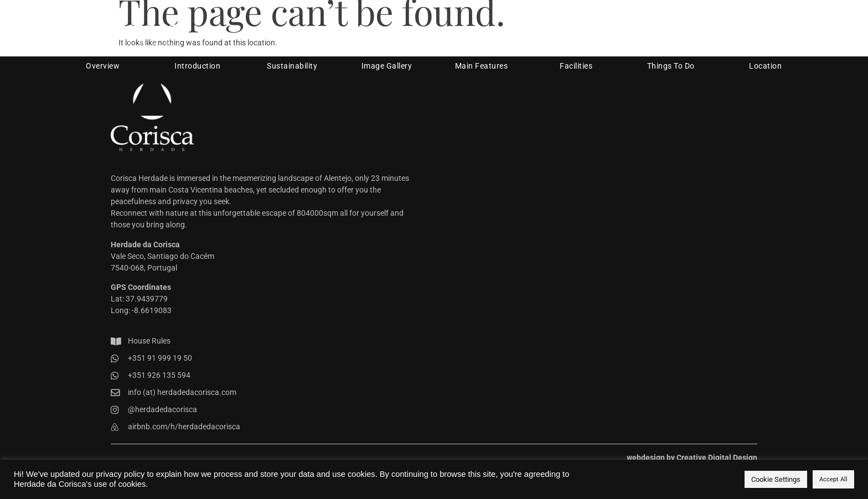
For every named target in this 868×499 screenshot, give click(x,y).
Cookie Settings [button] (776, 479)
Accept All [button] (833, 479)
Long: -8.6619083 (141, 310)
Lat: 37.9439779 (139, 299)
